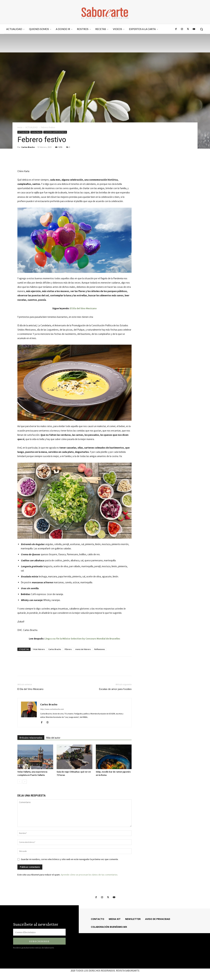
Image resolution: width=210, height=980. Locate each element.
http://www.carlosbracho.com (52, 709)
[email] (39, 932)
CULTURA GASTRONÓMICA (55, 132)
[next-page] (25, 782)
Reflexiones (100, 649)
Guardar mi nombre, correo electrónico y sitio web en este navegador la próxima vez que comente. (70, 859)
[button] (201, 29)
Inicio (20, 127)
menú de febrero (83, 649)
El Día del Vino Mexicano (83, 308)
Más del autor (53, 738)
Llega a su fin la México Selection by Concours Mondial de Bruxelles (82, 639)
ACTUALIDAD (32, 127)
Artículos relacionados (31, 738)
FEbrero (68, 649)
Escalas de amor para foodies (115, 689)
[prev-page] (19, 782)
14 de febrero (39, 649)
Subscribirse (39, 941)
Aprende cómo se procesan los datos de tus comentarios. (89, 875)
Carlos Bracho (36, 132)
